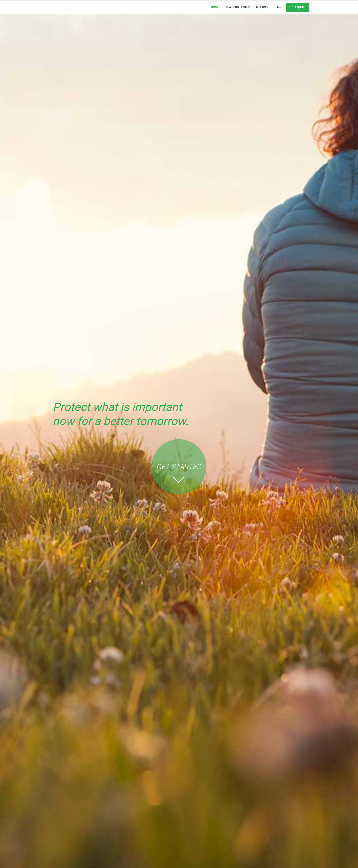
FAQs (279, 7)
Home (215, 7)
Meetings (263, 7)
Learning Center (238, 7)
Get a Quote (297, 7)
